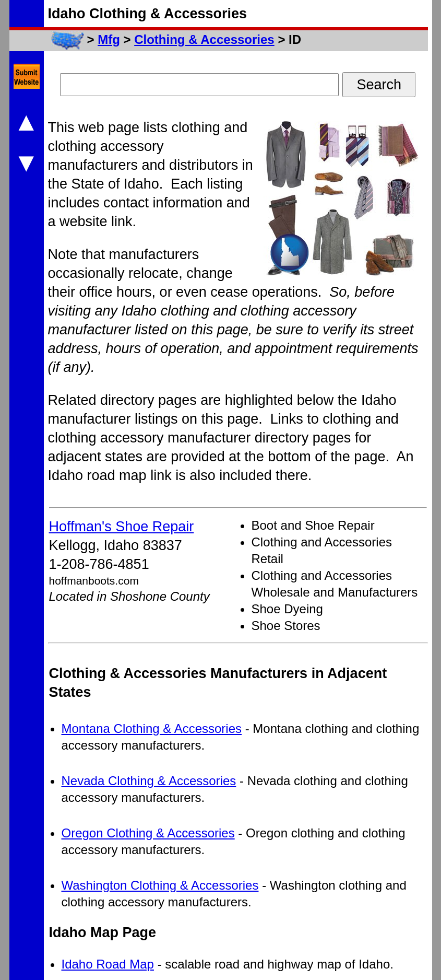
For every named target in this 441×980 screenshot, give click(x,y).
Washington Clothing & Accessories (160, 885)
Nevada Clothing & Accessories (149, 781)
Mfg (109, 39)
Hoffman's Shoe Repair (122, 527)
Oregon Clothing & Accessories (148, 833)
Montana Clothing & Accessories (152, 728)
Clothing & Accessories (204, 39)
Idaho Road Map (108, 964)
